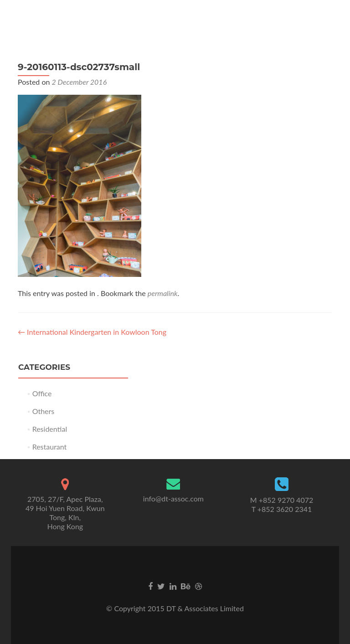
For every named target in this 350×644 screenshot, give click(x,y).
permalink (163, 293)
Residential (50, 429)
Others (44, 411)
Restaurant (50, 447)
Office (42, 393)
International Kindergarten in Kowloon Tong (92, 332)
